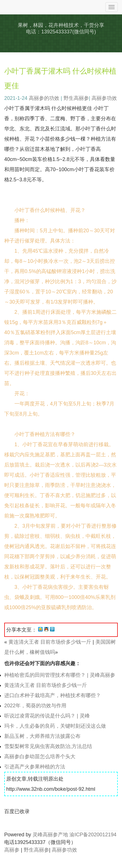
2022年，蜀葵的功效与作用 (35, 706)
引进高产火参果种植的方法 (35, 767)
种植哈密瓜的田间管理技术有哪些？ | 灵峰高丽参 (60, 675)
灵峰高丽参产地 (50, 835)
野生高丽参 (76, 98)
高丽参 (12, 850)
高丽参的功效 (44, 98)
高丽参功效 (104, 98)
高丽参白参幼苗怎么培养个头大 (40, 757)
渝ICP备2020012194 (93, 835)
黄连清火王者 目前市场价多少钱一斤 (50, 642)
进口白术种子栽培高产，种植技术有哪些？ (53, 695)
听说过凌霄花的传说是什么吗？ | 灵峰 (47, 716)
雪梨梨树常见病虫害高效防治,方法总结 (48, 746)
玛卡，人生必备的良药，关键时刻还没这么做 (55, 726)
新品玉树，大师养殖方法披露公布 (42, 736)
